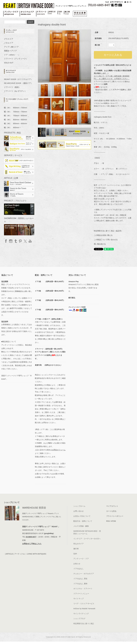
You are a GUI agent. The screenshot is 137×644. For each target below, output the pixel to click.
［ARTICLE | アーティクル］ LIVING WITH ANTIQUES (25, 554)
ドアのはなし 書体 (80, 584)
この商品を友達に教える (103, 235)
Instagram (11, 241)
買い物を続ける (100, 244)
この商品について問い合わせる (106, 240)
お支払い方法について (82, 516)
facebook (6, 241)
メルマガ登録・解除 (81, 526)
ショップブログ (79, 619)
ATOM (113, 521)
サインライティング (81, 614)
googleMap (49, 533)
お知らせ (77, 564)
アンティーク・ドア (81, 559)
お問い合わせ (79, 511)
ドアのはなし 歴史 (80, 579)
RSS (108, 521)
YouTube (30, 241)
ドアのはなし (79, 569)
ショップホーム (79, 506)
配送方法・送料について (83, 521)
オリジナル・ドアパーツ (83, 589)
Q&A (75, 554)
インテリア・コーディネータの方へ (87, 539)
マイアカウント (112, 506)
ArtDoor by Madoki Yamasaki (84, 609)
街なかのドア (79, 544)
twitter (25, 241)
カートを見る (111, 511)
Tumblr (16, 241)
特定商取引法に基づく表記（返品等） (108, 231)
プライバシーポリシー (115, 516)
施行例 (76, 549)
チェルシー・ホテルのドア (84, 574)
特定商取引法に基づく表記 (84, 624)
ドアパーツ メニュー (81, 594)
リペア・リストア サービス (84, 604)
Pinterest (20, 241)
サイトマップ (79, 599)
